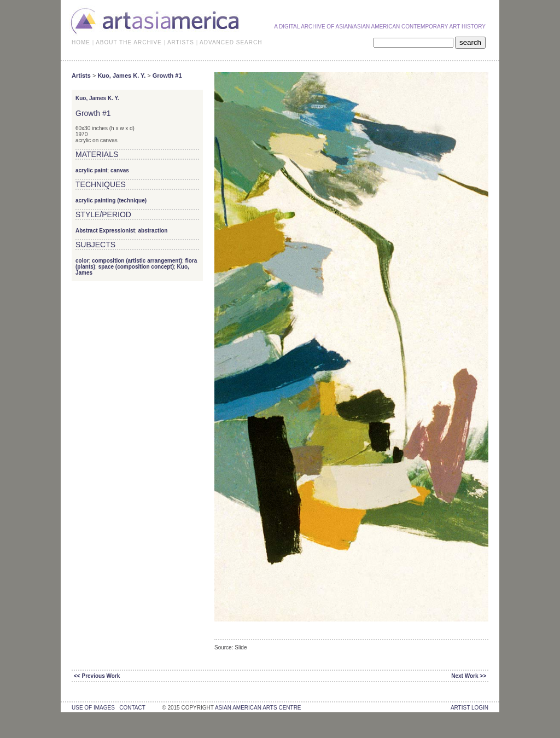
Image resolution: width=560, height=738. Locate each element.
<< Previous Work (97, 676)
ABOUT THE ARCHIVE (129, 42)
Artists (81, 75)
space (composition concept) (136, 267)
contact (132, 708)
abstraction (153, 231)
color (82, 261)
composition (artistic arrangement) (137, 261)
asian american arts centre (258, 708)
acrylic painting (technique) (111, 201)
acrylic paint (91, 170)
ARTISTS (181, 42)
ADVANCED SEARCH (231, 42)
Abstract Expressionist (105, 231)
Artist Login (469, 708)
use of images (93, 708)
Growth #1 (167, 75)
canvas (120, 170)
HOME (81, 42)
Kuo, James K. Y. (121, 75)
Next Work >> (469, 676)
